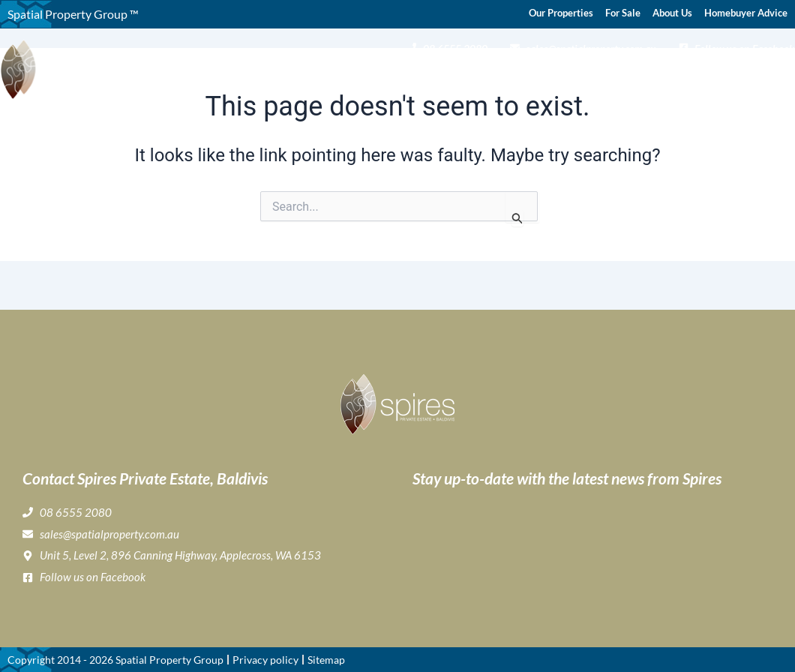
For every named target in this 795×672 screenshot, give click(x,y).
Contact (774, 79)
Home (277, 79)
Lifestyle (507, 79)
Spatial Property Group (169, 660)
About (329, 79)
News (727, 79)
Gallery (447, 79)
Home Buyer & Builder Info (624, 79)
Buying (390, 79)
